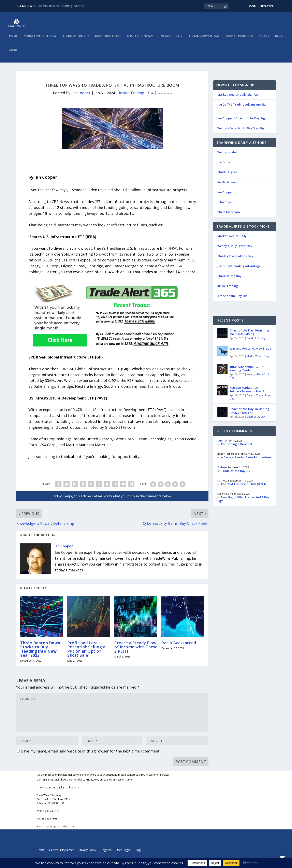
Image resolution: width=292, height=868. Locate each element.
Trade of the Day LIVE (233, 299)
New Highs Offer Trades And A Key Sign (243, 502)
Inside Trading (171, 39)
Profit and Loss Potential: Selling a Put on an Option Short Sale (86, 652)
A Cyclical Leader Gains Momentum (246, 460)
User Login (123, 853)
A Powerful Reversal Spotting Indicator (59, 6)
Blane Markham (229, 215)
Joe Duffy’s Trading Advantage (239, 269)
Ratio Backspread (179, 646)
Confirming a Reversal (237, 447)
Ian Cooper (81, 96)
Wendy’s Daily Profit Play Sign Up (241, 131)
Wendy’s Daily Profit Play (235, 249)
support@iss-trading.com (59, 829)
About (14, 53)
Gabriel (222, 470)
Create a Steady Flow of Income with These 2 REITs (136, 650)
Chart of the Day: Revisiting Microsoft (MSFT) (249, 335)
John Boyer (225, 205)
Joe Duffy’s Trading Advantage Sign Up (242, 109)
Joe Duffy (224, 165)
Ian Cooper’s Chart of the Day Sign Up (244, 121)
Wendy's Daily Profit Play (250, 379)
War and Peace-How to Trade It (250, 353)
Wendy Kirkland (228, 155)
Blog (279, 39)
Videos (264, 39)
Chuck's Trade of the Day (250, 400)
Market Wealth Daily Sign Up (238, 97)
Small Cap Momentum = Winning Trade (247, 371)
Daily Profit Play (108, 39)
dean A (222, 443)
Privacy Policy (87, 853)
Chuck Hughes (227, 175)
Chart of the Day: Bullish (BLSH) (243, 487)
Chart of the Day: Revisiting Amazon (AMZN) (249, 414)
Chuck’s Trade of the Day (235, 259)
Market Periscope (239, 39)
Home (13, 39)
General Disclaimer (61, 853)
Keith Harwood (228, 185)
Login (252, 6)
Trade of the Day (76, 39)
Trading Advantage (204, 39)
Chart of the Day (140, 39)
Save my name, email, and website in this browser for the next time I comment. (91, 754)
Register (267, 6)
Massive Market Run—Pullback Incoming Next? (247, 392)
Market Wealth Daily (40, 39)
